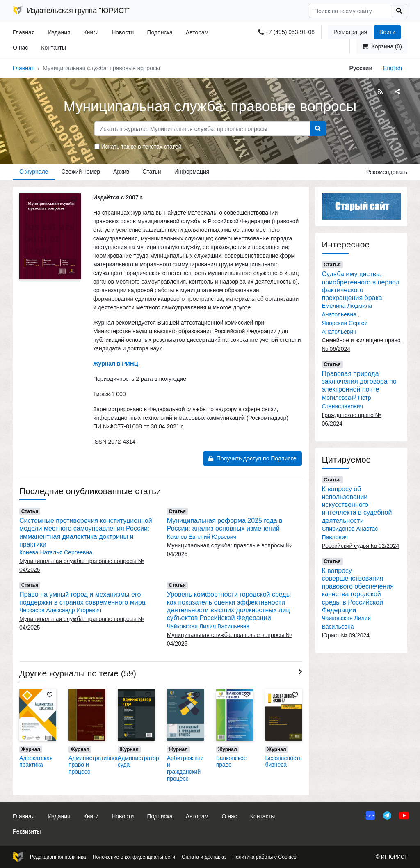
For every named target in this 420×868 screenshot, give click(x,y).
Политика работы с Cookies (264, 857)
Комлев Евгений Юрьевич (202, 537)
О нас (20, 48)
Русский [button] (361, 68)
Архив (121, 172)
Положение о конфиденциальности (134, 857)
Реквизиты (27, 831)
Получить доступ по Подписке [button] (252, 458)
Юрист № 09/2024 (346, 635)
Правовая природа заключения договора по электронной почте (359, 381)
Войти (387, 32)
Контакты (53, 48)
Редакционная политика (58, 857)
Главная (24, 32)
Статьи (152, 172)
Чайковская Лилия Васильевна (208, 626)
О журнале (34, 172)
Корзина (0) (382, 46)
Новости (123, 32)
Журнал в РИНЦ (116, 364)
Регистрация (350, 32)
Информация (192, 172)
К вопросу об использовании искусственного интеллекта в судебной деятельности (357, 505)
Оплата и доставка (204, 857)
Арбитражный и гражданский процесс (185, 768)
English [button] (393, 68)
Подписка (160, 32)
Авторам (197, 32)
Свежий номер (81, 172)
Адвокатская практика (36, 762)
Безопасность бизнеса (284, 762)
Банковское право (232, 762)
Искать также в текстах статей (142, 147)
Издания (59, 32)
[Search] (350, 11)
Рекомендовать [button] (387, 172)
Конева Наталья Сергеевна (56, 552)
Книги (91, 32)
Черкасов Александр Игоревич (60, 610)
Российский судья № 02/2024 (361, 546)
